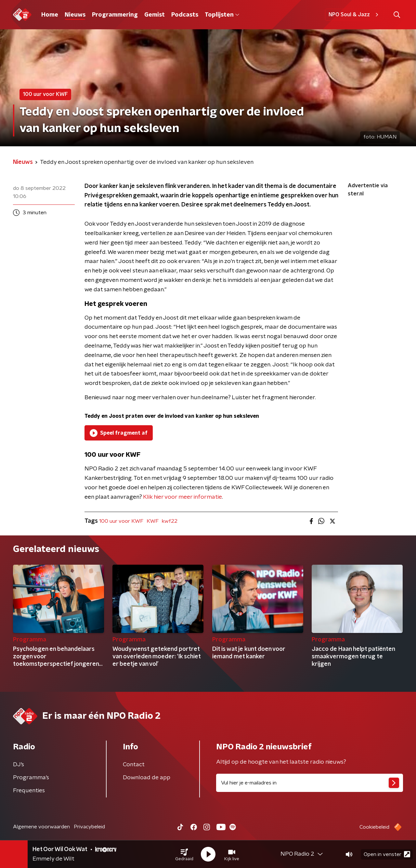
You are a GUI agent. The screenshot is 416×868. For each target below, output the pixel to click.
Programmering (115, 15)
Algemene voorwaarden (41, 827)
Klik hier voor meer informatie (182, 497)
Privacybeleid (89, 827)
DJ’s (19, 765)
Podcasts (185, 15)
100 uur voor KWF (121, 521)
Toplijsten (222, 15)
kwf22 (170, 521)
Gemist (155, 15)
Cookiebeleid (374, 827)
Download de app (147, 778)
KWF (153, 521)
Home (50, 15)
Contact (134, 765)
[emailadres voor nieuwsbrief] (310, 783)
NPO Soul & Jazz (354, 15)
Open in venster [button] (387, 854)
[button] (184, 854)
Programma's (31, 778)
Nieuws (75, 15)
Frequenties (29, 791)
